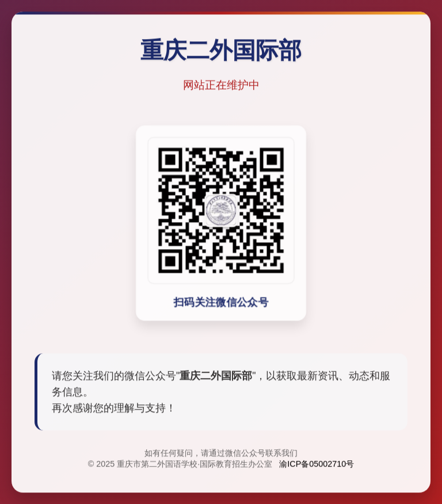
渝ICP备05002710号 (317, 465)
